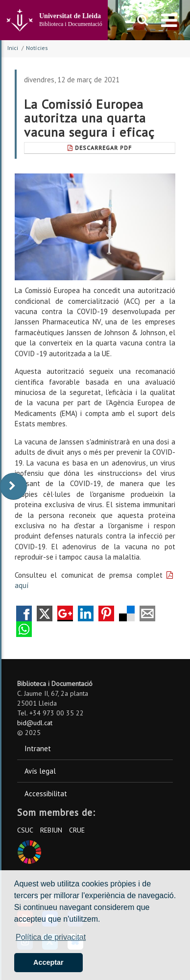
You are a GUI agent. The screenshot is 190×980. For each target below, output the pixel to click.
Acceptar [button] (48, 962)
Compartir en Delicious (127, 613)
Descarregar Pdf (100, 148)
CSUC (25, 830)
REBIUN (51, 830)
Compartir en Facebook (24, 613)
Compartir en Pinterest (106, 613)
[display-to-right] (13, 486)
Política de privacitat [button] (51, 937)
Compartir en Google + (65, 613)
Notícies (37, 48)
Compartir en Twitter (45, 613)
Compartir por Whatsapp (24, 629)
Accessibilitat (46, 794)
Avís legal (40, 771)
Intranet (38, 748)
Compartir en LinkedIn (86, 613)
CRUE (77, 830)
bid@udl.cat (35, 723)
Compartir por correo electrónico (147, 613)
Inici (13, 48)
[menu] (169, 20)
